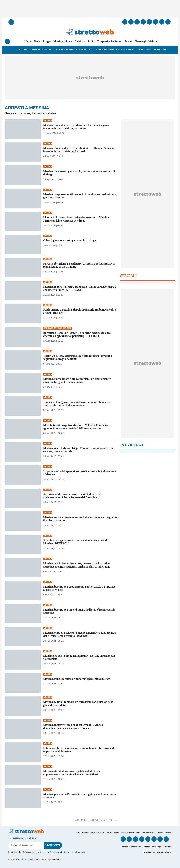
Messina (58, 41)
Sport (69, 41)
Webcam (153, 41)
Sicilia (91, 41)
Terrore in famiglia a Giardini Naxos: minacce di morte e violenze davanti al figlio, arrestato (77, 404)
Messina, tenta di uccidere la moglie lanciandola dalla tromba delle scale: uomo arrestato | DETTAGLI (79, 634)
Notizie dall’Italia (149, 832)
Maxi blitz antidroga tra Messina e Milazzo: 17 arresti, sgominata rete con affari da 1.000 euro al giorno (75, 427)
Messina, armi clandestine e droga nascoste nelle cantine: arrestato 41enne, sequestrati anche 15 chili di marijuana (77, 565)
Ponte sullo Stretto (152, 50)
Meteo (128, 41)
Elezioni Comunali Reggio (34, 50)
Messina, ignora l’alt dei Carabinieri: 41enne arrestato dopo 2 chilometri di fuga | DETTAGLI (80, 288)
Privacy (167, 847)
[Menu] (7, 41)
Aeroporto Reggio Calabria (115, 50)
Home (28, 41)
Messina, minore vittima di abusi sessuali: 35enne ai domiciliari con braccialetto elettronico (74, 726)
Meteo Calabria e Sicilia (124, 832)
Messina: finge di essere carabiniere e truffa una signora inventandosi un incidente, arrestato (76, 127)
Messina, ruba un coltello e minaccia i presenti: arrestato (77, 679)
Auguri (168, 832)
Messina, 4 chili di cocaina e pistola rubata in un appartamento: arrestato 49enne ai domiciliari (72, 773)
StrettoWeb (19, 859)
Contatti (146, 847)
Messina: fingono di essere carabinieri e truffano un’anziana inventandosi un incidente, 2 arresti (79, 150)
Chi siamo (125, 847)
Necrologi (140, 41)
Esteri (161, 832)
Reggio (47, 41)
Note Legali (157, 847)
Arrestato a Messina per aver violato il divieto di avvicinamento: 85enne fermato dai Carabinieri (72, 496)
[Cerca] (11, 22)
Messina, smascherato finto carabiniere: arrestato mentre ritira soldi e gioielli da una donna (77, 380)
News (37, 41)
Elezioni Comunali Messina (73, 50)
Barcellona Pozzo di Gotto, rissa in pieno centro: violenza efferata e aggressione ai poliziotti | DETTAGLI (77, 334)
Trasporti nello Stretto (110, 41)
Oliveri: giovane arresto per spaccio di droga (70, 240)
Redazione (136, 847)
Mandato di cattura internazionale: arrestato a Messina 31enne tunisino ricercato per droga (76, 219)
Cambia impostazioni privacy (158, 852)
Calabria (80, 41)
